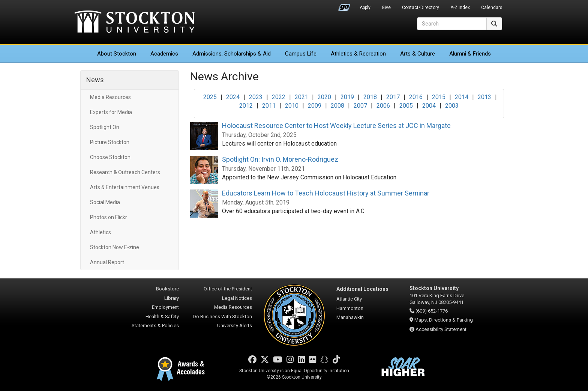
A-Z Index (460, 8)
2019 (347, 97)
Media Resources (110, 97)
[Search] (452, 24)
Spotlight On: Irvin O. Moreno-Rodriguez (280, 159)
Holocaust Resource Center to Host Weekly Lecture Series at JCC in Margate (336, 126)
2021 (301, 97)
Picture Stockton (110, 142)
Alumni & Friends (470, 54)
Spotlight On (105, 127)
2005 (406, 106)
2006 (383, 106)
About (117, 54)
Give (386, 8)
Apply (365, 8)
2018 (370, 97)
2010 (292, 106)
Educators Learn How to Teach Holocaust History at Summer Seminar (326, 193)
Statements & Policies (155, 326)
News (95, 80)
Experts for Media (111, 112)
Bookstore (167, 289)
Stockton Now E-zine (115, 247)
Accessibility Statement (441, 329)
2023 (256, 97)
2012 (246, 106)
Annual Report (107, 262)
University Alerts (235, 326)
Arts (418, 54)
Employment (165, 307)
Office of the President (228, 289)
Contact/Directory (421, 8)
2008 (337, 106)
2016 (416, 97)
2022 (279, 97)
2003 (452, 106)
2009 (315, 106)
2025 (210, 97)
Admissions (232, 54)
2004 (429, 106)
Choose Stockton (110, 157)
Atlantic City (349, 299)
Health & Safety (162, 317)
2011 (269, 106)
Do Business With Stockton (222, 317)
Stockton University (135, 23)
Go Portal (344, 6)
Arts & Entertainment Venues (125, 187)
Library (172, 298)
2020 (324, 97)
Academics (164, 54)
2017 (393, 97)
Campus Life (301, 54)
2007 (360, 106)
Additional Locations (362, 289)
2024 (233, 97)
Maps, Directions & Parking (444, 320)
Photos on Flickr (109, 217)
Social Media (105, 202)
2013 (484, 97)
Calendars (492, 8)
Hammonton (350, 308)
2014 (462, 97)
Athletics (358, 54)
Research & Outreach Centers (125, 172)
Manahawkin (350, 317)
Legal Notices (237, 298)
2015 (439, 97)
